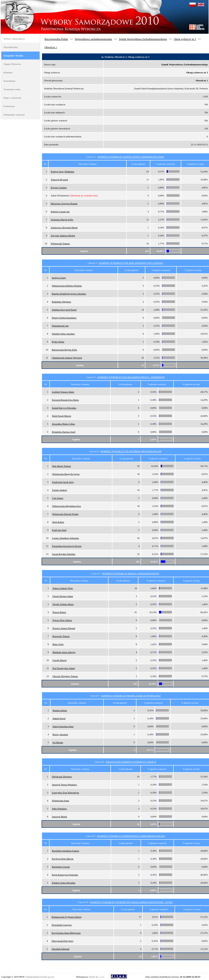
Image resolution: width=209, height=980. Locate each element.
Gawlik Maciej (60, 660)
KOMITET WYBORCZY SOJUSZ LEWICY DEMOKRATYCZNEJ (131, 157)
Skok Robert (58, 522)
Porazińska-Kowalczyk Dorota (67, 546)
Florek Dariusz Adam (63, 596)
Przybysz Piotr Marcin (62, 859)
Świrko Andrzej (60, 490)
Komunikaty (10, 81)
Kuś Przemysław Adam (64, 668)
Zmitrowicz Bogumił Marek (64, 227)
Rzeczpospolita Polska (56, 39)
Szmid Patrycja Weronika (64, 408)
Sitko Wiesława (59, 809)
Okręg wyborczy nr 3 (185, 39)
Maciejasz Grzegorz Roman (64, 203)
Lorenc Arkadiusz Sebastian (66, 538)
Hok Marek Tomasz (62, 466)
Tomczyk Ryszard (59, 179)
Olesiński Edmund (60, 949)
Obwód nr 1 (51, 47)
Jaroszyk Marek (60, 817)
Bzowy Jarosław (60, 734)
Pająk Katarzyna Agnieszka (65, 875)
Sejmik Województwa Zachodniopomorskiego (143, 39)
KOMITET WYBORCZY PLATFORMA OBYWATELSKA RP (131, 451)
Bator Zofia (58, 644)
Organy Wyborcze (12, 64)
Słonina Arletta (60, 710)
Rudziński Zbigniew (62, 302)
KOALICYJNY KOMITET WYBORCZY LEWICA (131, 762)
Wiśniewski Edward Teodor (65, 514)
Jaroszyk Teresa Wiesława (64, 785)
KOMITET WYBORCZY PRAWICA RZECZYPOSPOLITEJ (131, 696)
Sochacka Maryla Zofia (62, 219)
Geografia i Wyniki (13, 56)
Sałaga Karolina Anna (63, 726)
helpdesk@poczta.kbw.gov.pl (40, 977)
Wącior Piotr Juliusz (62, 620)
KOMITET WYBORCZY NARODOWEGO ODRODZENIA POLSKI (131, 836)
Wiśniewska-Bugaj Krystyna (66, 474)
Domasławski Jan (60, 326)
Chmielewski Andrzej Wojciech (67, 358)
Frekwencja (9, 106)
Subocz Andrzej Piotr (63, 588)
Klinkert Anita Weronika (63, 883)
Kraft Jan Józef (59, 530)
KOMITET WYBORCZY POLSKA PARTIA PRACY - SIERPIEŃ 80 (131, 377)
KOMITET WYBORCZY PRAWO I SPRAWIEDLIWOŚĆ (131, 573)
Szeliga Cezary (59, 278)
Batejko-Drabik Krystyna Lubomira (69, 294)
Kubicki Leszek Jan (60, 211)
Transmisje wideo (12, 89)
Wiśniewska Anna (61, 801)
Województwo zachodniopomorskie (93, 39)
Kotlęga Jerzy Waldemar (62, 171)
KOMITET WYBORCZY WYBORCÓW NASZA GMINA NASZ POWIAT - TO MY (132, 902)
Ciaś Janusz (58, 498)
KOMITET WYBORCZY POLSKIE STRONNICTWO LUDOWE (131, 263)
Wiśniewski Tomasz (60, 243)
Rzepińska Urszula (61, 867)
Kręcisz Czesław (59, 187)
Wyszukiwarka (11, 47)
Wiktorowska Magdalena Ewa (67, 506)
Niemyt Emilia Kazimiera (64, 318)
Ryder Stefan (58, 342)
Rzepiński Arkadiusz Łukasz (65, 851)
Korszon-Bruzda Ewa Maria (65, 400)
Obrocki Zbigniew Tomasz (65, 676)
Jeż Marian (58, 742)
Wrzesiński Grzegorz (62, 925)
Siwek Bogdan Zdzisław (64, 554)
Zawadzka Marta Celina (63, 424)
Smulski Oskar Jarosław (63, 334)
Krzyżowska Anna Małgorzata (66, 933)
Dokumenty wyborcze (14, 115)
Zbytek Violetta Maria (63, 604)
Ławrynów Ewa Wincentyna (66, 793)
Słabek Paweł (59, 718)
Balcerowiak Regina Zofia (64, 350)
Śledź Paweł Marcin (62, 416)
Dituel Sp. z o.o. (97, 977)
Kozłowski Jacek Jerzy (63, 482)
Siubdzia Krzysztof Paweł (64, 310)
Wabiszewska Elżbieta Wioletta (67, 286)
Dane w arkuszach (12, 98)
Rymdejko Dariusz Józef (64, 432)
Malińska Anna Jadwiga (64, 652)
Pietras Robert (59, 612)
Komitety (8, 72)
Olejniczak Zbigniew (62, 777)
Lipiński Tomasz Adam (63, 392)
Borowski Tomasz (61, 636)
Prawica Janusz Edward (64, 628)
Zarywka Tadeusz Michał (63, 235)
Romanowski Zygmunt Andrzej (67, 917)
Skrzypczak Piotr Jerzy (62, 941)
